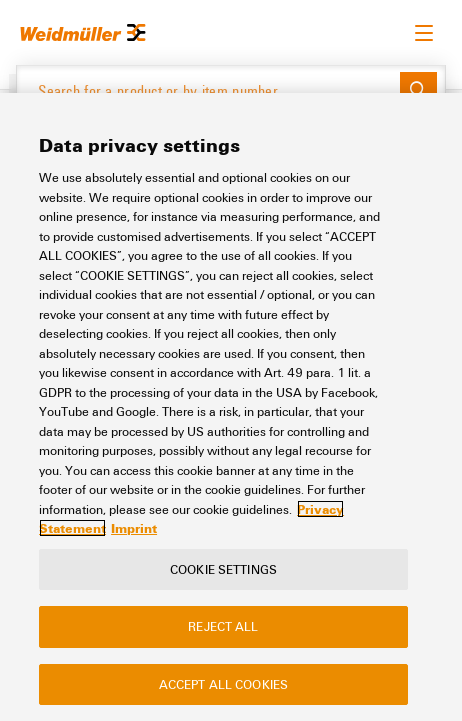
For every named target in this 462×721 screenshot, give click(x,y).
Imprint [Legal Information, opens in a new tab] (134, 528)
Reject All (223, 626)
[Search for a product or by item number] (208, 91)
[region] (231, 407)
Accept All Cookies (223, 684)
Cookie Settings (223, 569)
